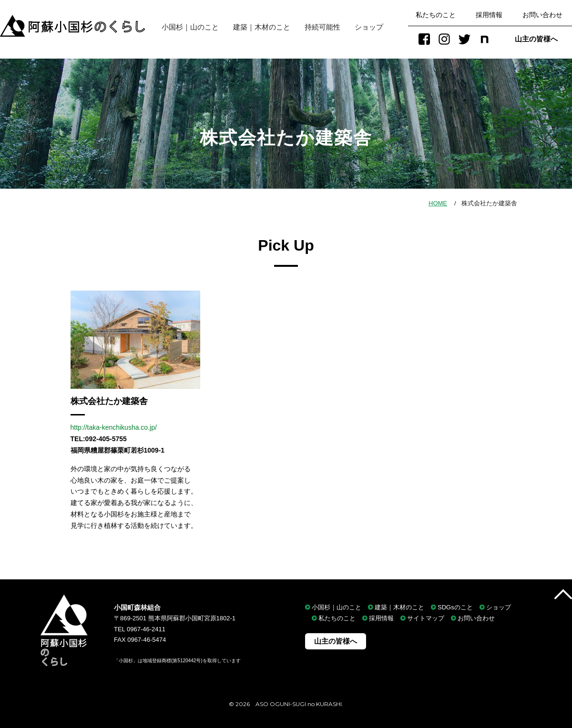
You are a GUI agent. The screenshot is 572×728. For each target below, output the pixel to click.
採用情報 (489, 15)
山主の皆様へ (536, 39)
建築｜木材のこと (262, 27)
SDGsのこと (455, 607)
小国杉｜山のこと (187, 27)
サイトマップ (426, 618)
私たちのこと (436, 15)
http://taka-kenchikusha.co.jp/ (114, 427)
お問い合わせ (542, 15)
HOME (438, 203)
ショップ (369, 27)
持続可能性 (322, 27)
